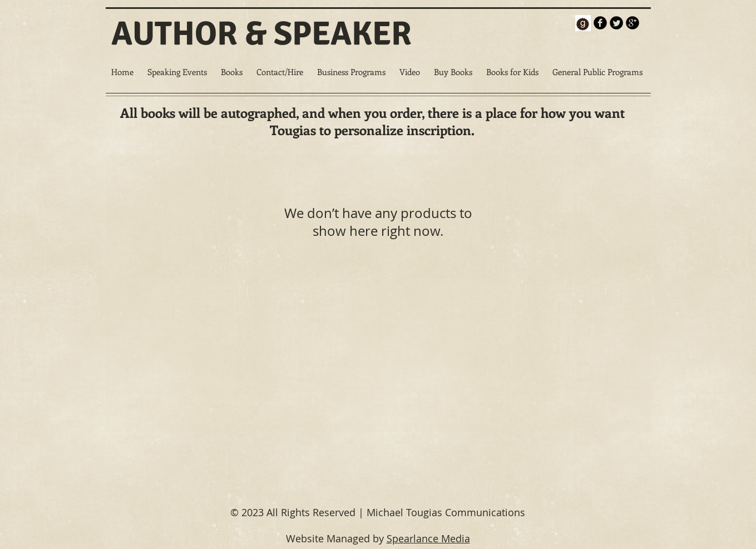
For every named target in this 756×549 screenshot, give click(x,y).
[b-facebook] (600, 23)
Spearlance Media (428, 538)
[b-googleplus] (633, 23)
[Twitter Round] (616, 23)
